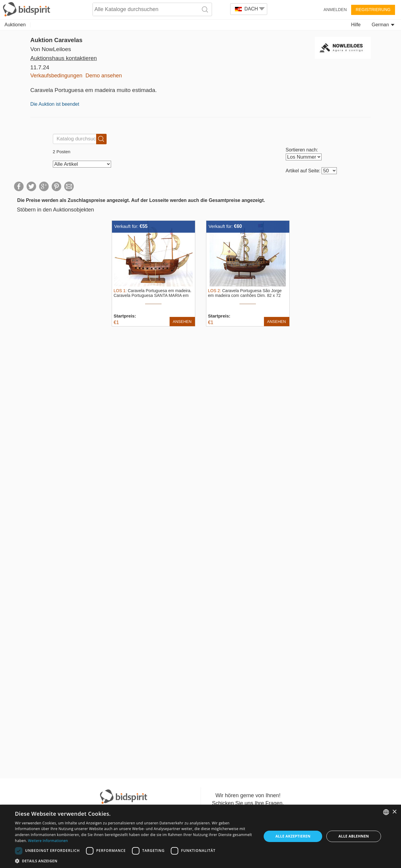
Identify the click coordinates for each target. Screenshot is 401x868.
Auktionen (15, 25)
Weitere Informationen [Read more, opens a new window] (48, 841)
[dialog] (200, 836)
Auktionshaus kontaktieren (64, 58)
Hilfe (356, 25)
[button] (135, 861)
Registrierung (373, 10)
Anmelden (335, 10)
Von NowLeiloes (51, 49)
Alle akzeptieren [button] (293, 836)
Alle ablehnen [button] (354, 836)
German (383, 25)
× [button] (394, 812)
